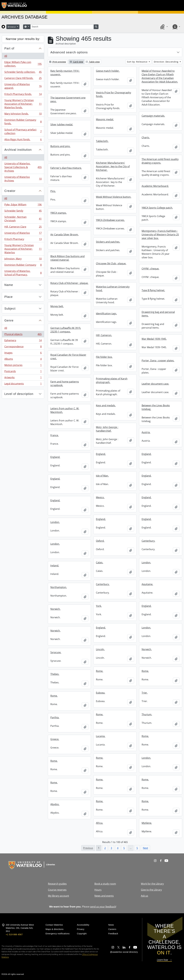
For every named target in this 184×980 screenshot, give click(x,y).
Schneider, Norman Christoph (23, 219)
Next (145, 848)
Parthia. (55, 717)
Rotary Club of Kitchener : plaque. (69, 283)
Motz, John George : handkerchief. (107, 429)
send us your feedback (103, 907)
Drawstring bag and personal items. (158, 314)
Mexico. (100, 497)
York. (99, 606)
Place (9, 297)
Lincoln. (100, 649)
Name (9, 285)
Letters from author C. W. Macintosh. (65, 410)
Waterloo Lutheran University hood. (113, 288)
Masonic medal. (105, 119)
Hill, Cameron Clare (23, 227)
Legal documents (23, 384)
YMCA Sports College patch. (157, 208)
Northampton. (59, 587)
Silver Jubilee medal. (62, 124)
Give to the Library (151, 890)
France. (55, 435)
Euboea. (101, 693)
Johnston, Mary (23, 259)
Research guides (57, 884)
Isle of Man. (102, 476)
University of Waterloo (23, 234)
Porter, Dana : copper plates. (158, 361)
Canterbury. (148, 541)
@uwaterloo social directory (124, 952)
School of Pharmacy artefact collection (23, 131)
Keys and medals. (106, 405)
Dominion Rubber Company (23, 265)
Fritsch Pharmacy (23, 240)
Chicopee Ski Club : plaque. (111, 263)
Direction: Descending (166, 62)
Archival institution (18, 150)
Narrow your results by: (23, 39)
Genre (9, 320)
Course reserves (57, 890)
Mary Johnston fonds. (23, 114)
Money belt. (57, 306)
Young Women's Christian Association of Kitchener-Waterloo (23, 249)
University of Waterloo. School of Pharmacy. (23, 273)
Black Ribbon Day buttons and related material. (67, 258)
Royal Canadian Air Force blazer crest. (68, 357)
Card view (76, 62)
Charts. (146, 137)
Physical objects (23, 335)
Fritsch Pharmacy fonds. (23, 95)
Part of (9, 48)
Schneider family (23, 211)
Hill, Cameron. (104, 335)
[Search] (62, 27)
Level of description (19, 394)
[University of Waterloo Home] (14, 5)
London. (55, 522)
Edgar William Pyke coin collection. (23, 64)
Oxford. (100, 541)
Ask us (144, 896)
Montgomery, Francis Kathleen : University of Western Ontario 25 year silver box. (160, 235)
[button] (163, 27)
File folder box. (104, 357)
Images (23, 353)
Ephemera (23, 341)
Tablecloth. (102, 141)
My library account (59, 896)
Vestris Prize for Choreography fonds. (113, 94)
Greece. (55, 739)
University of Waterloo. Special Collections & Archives (23, 167)
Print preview (58, 62)
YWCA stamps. (59, 213)
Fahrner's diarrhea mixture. (66, 168)
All (6, 56)
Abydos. (55, 804)
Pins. (53, 191)
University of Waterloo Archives (23, 179)
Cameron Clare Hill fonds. (23, 79)
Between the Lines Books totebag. (156, 407)
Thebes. (55, 674)
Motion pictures (23, 366)
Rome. (100, 671)
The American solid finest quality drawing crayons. (160, 161)
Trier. (145, 693)
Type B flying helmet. (153, 290)
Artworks (23, 378)
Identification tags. (106, 314)
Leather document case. (155, 384)
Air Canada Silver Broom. (64, 235)
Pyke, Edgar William (23, 205)
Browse (12, 27)
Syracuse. (56, 652)
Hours (98, 890)
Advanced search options (69, 52)
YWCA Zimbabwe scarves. (110, 220)
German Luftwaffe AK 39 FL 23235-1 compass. (66, 330)
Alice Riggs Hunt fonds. (23, 140)
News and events (104, 896)
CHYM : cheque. (150, 269)
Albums (23, 360)
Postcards (23, 372)
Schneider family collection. (23, 73)
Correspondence (23, 347)
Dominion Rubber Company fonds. (23, 122)
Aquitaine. (147, 584)
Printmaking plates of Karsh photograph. (112, 380)
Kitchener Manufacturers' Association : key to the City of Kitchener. (113, 166)
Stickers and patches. (108, 242)
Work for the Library (152, 884)
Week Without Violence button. (114, 197)
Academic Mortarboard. (155, 186)
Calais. (100, 562)
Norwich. (55, 609)
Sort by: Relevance (138, 62)
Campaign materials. (153, 116)
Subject (10, 309)
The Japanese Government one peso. (68, 99)
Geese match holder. (108, 71)
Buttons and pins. (60, 146)
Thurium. (147, 714)
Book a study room (105, 884)
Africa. (99, 823)
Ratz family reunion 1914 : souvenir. (65, 73)
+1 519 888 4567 (14, 934)
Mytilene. (147, 823)
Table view (93, 62)
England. (101, 454)
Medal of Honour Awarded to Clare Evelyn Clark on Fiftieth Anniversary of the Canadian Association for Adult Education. (160, 76)
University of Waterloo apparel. (23, 86)
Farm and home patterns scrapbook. (65, 383)
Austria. (146, 432)
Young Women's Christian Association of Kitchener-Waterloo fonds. (23, 104)
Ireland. (55, 566)
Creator (10, 191)
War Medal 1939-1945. (154, 339)
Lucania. (101, 736)
